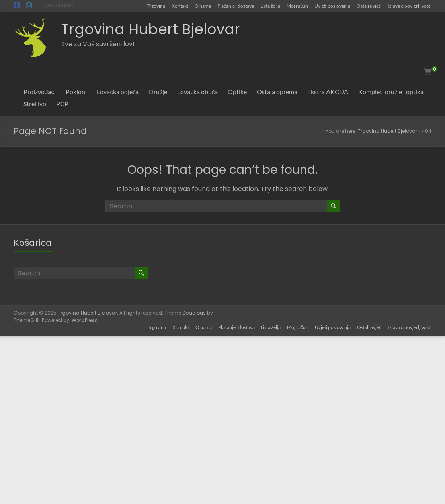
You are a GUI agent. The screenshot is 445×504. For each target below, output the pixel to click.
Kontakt (180, 6)
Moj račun (297, 6)
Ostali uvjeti (369, 6)
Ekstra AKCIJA (328, 92)
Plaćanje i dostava (236, 6)
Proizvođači (40, 92)
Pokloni (76, 92)
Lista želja (270, 6)
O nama (203, 6)
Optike (237, 92)
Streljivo (35, 104)
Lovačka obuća (197, 92)
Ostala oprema (277, 92)
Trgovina (156, 6)
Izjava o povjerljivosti (410, 6)
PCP (62, 104)
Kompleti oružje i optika (391, 92)
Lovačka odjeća (118, 92)
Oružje (158, 92)
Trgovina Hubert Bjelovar (151, 29)
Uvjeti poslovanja (332, 6)
